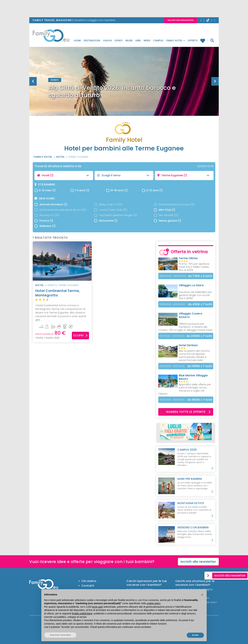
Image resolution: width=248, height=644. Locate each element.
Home (77, 40)
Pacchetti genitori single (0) (116, 215)
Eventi (119, 40)
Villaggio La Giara (191, 285)
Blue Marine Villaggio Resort (193, 377)
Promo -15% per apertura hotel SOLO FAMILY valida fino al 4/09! (194, 267)
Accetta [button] (195, 635)
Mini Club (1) (165, 210)
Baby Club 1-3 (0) (108, 204)
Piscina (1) (44, 221)
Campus (158, 40)
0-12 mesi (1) (45, 190)
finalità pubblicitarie (82, 613)
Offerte (193, 40)
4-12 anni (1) (152, 190)
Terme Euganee (79, 157)
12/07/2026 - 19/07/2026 (172, 366)
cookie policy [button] (154, 603)
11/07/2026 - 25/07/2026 (172, 336)
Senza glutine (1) (168, 221)
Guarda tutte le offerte (188, 412)
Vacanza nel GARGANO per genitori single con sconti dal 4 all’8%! (195, 295)
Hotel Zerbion (188, 345)
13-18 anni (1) (117, 190)
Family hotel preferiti (203, 40)
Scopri (80, 335)
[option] (124, 90)
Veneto (52, 285)
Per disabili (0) (166, 215)
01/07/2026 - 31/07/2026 (172, 400)
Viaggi (107, 40)
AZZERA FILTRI (205, 166)
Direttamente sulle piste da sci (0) (60, 210)
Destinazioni (92, 40)
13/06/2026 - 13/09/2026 (172, 304)
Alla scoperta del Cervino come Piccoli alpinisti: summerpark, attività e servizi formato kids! (194, 356)
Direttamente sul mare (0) (174, 204)
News (147, 40)
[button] (202, 595)
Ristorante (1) (106, 221)
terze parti (97, 607)
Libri (138, 40)
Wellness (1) (45, 226)
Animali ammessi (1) (51, 204)
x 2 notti (200, 276)
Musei (129, 40)
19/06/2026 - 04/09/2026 (173, 276)
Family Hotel (175, 40)
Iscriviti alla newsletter (198, 562)
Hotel (61, 157)
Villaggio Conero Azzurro (191, 315)
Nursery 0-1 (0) (47, 215)
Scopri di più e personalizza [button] (60, 635)
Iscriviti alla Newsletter (181, 20)
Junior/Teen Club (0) (111, 210)
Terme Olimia (188, 258)
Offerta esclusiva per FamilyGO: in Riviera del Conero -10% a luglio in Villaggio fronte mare (185, 327)
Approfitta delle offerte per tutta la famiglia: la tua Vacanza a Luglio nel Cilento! (185, 389)
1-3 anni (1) (80, 190)
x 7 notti (200, 304)
